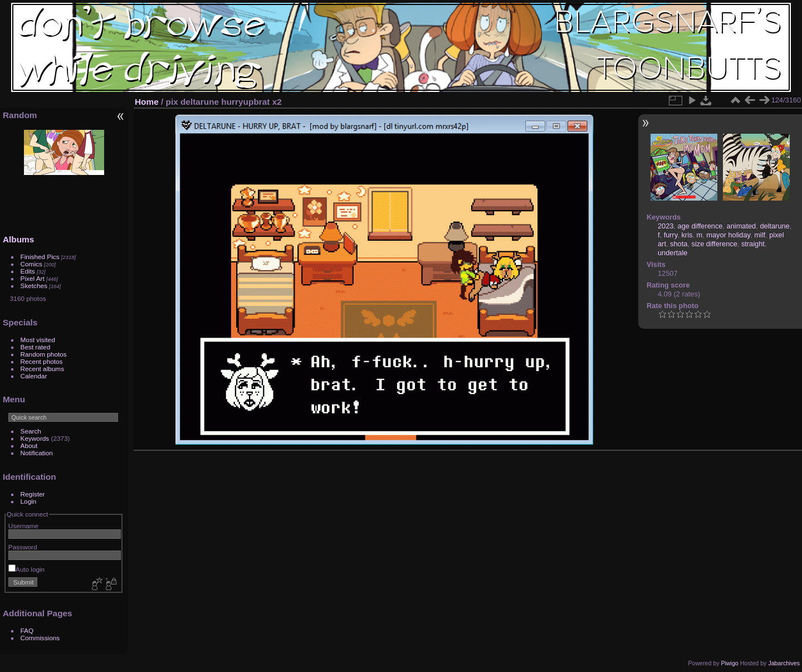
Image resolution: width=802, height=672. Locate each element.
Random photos (44, 354)
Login (29, 501)
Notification (37, 453)
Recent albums (42, 369)
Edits (28, 271)
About (29, 445)
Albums (18, 239)
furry (671, 235)
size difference (715, 244)
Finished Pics (40, 257)
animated (742, 226)
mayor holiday (728, 235)
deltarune (774, 226)
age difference (700, 226)
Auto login (26, 569)
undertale (673, 253)
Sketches (34, 286)
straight (753, 244)
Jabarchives (784, 663)
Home (147, 102)
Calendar (34, 376)
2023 (666, 226)
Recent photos (42, 361)
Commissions (40, 638)
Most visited (38, 340)
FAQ (27, 630)
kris (687, 235)
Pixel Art (33, 278)
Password (23, 547)
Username (23, 526)
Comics (31, 264)
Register (33, 494)
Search (31, 431)
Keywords (35, 438)
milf (760, 235)
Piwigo (729, 663)
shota (679, 244)
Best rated (36, 347)
